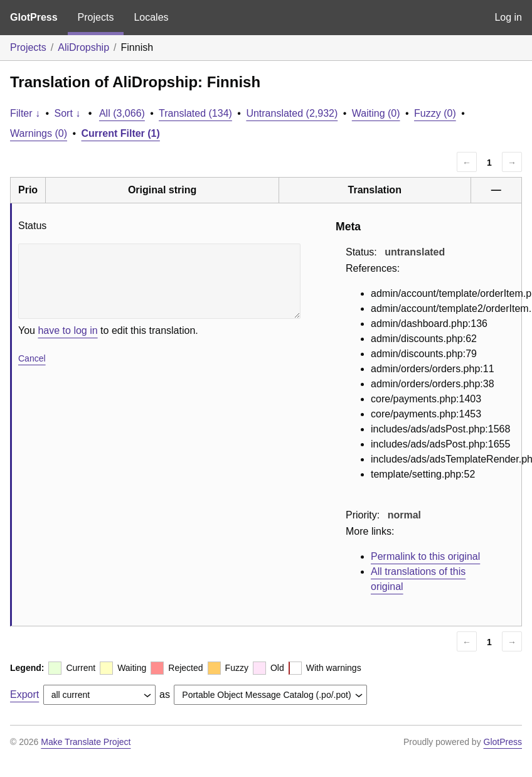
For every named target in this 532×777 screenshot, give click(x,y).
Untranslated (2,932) (292, 113)
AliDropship (83, 47)
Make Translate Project (86, 742)
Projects (96, 17)
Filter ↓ (25, 113)
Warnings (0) (39, 133)
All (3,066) (122, 113)
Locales (151, 17)
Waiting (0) (376, 113)
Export (24, 694)
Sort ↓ (68, 113)
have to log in (67, 330)
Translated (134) (195, 113)
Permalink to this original (425, 556)
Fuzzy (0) (435, 113)
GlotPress (34, 17)
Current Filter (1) (121, 133)
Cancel (32, 358)
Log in (508, 17)
